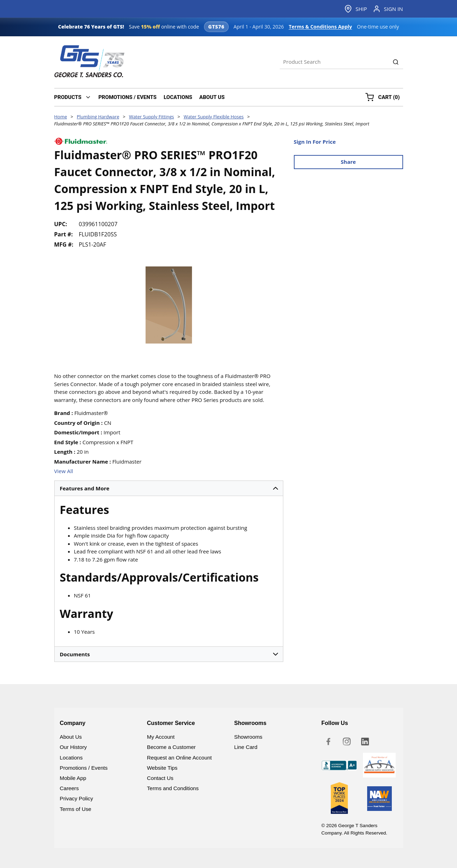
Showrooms (248, 737)
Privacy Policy (77, 798)
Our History (73, 747)
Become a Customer (171, 747)
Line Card (246, 747)
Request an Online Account (179, 758)
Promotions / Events (84, 768)
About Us (71, 737)
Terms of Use (76, 809)
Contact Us (160, 778)
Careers (69, 788)
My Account (161, 737)
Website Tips (162, 768)
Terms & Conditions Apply (320, 27)
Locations (71, 758)
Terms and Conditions (173, 788)
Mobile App (73, 778)
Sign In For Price (315, 142)
